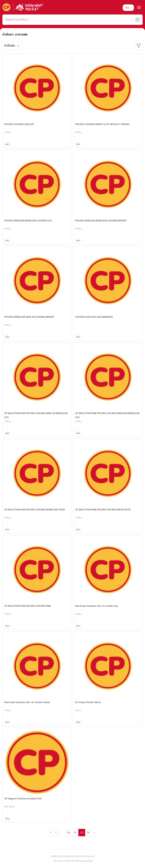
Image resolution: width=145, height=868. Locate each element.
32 (82, 833)
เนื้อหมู (7, 819)
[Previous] (51, 833)
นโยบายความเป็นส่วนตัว (64, 861)
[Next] (94, 833)
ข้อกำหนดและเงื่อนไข (84, 861)
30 (68, 833)
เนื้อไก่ (7, 144)
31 (75, 833)
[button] (138, 20)
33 (88, 833)
